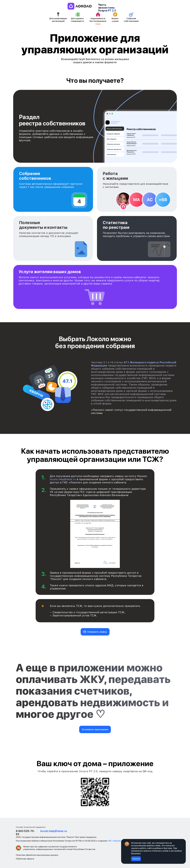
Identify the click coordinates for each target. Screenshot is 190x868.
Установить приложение (95, 729)
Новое (98, 24)
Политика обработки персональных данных (37, 855)
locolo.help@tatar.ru (63, 479)
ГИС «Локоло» (115, 841)
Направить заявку (97, 632)
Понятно (136, 859)
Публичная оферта (25, 859)
